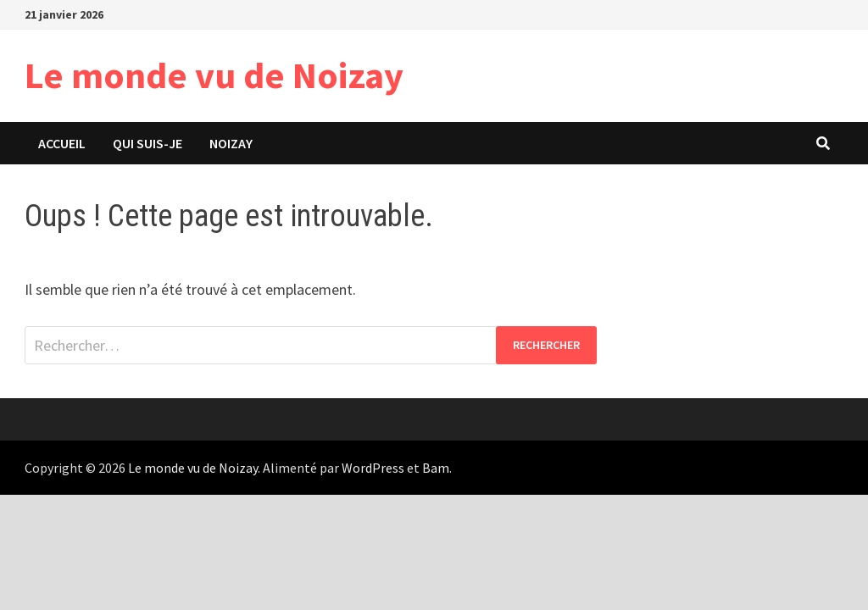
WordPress (373, 468)
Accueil (62, 143)
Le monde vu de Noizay (214, 75)
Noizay (231, 143)
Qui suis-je (147, 143)
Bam (436, 468)
